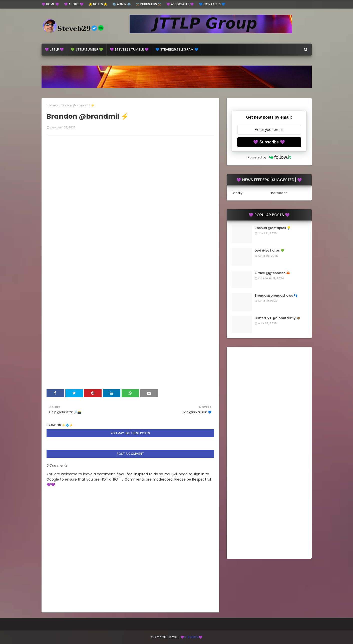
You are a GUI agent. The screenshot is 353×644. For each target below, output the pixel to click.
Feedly (237, 193)
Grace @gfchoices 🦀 (272, 273)
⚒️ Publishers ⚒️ (149, 4)
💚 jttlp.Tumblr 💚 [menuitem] (87, 49)
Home (51, 105)
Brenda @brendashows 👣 (276, 295)
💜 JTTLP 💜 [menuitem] (54, 49)
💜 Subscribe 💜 (269, 142)
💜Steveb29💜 (191, 637)
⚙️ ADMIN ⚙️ (122, 4)
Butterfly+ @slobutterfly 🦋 (278, 318)
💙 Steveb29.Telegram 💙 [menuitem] (177, 49)
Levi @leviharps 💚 (270, 250)
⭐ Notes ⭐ (98, 4)
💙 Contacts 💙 (212, 4)
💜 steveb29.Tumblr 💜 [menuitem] (129, 49)
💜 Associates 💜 (180, 4)
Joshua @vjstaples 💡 (273, 228)
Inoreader (279, 193)
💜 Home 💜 (50, 4)
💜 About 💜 (74, 4)
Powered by (269, 157)
